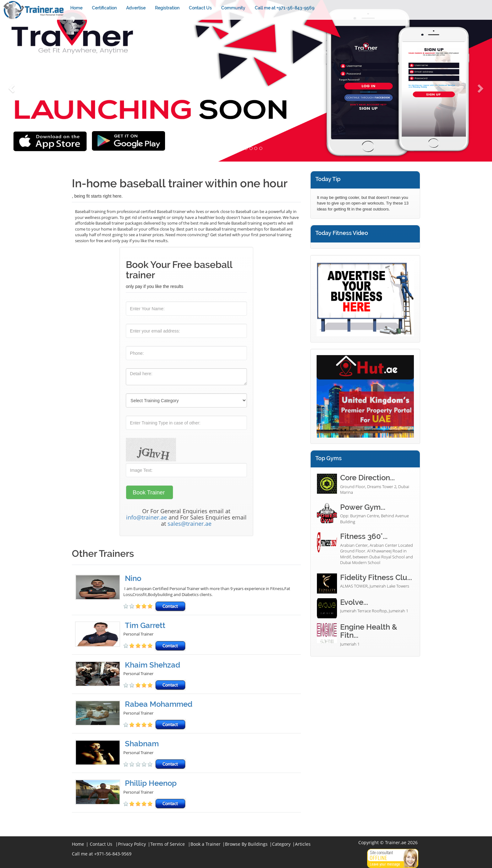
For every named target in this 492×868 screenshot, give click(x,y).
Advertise (136, 8)
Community (233, 8)
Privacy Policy (132, 844)
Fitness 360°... (364, 536)
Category (281, 844)
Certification (104, 8)
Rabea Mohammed (159, 704)
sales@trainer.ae (190, 524)
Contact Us (200, 8)
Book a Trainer (206, 844)
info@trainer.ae (147, 517)
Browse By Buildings (246, 844)
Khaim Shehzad (152, 665)
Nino (133, 578)
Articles (303, 844)
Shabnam (142, 744)
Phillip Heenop (151, 783)
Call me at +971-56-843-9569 (285, 8)
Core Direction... (367, 478)
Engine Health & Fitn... (369, 631)
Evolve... (354, 602)
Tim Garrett (145, 625)
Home (76, 8)
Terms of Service (168, 844)
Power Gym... (363, 507)
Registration (167, 8)
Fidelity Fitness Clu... (376, 577)
